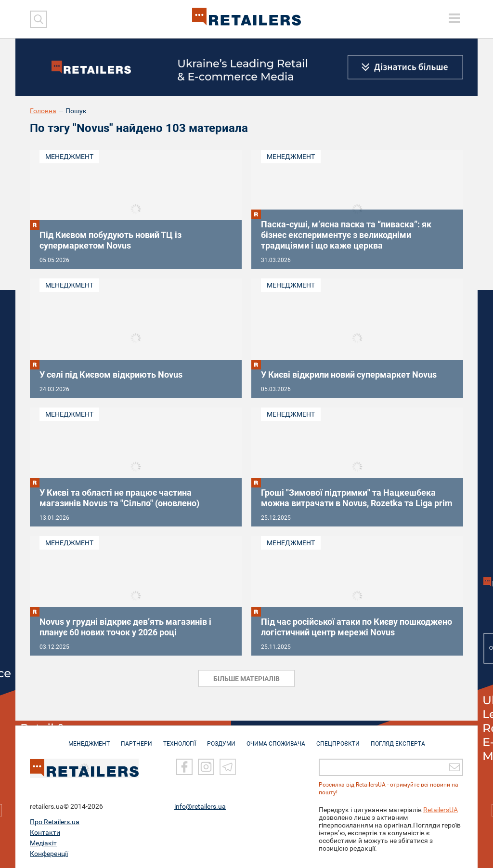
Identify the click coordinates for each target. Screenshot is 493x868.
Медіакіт (43, 842)
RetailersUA (441, 809)
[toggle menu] (454, 18)
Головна (43, 111)
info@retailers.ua (200, 806)
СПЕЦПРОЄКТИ (338, 739)
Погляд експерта (398, 739)
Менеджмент (69, 157)
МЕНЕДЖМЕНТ (89, 739)
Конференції (49, 853)
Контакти (45, 832)
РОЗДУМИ (221, 739)
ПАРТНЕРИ (136, 739)
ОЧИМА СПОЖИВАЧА (276, 739)
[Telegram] (228, 766)
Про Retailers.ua (55, 821)
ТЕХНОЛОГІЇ (180, 739)
